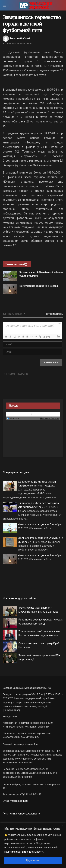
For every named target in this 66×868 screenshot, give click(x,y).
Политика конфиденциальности (21, 814)
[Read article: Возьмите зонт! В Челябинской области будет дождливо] (10, 276)
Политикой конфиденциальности (24, 852)
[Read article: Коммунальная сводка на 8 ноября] (10, 289)
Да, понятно (33, 860)
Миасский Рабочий (20, 38)
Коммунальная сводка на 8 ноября (39, 286)
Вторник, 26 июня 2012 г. (20, 43)
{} (44, 336)
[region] (33, 845)
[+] (48, 336)
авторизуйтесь (54, 314)
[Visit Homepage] (35, 5)
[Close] (62, 826)
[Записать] (51, 362)
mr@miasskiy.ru (18, 801)
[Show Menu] (4, 5)
